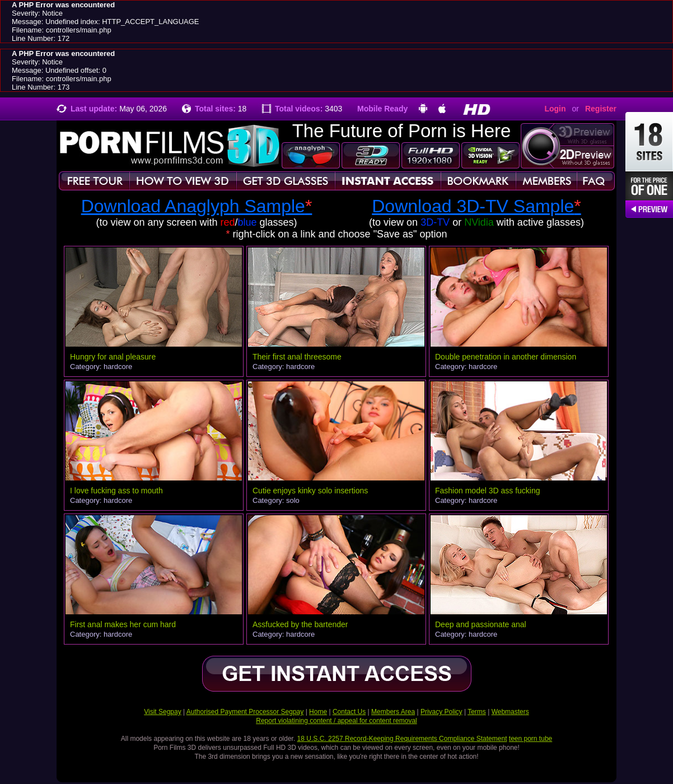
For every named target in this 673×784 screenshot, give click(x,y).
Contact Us (349, 712)
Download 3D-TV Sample (476, 206)
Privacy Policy (441, 712)
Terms (477, 712)
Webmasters (510, 712)
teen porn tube (531, 739)
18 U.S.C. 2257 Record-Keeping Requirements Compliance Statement (402, 739)
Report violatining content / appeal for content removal (336, 721)
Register (601, 109)
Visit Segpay (163, 712)
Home (318, 712)
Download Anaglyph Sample (197, 206)
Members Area (393, 712)
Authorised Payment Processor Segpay (245, 712)
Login (555, 109)
